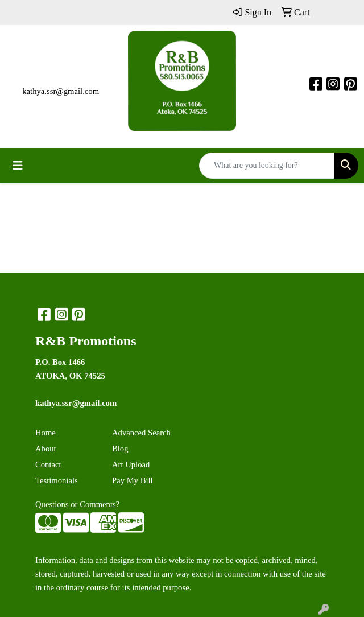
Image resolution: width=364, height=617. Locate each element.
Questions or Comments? (77, 504)
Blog (120, 449)
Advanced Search (141, 433)
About (46, 449)
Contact (48, 464)
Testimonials (57, 480)
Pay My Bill (133, 480)
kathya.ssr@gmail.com (61, 91)
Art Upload (131, 464)
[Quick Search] (267, 166)
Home (45, 433)
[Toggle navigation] (18, 166)
